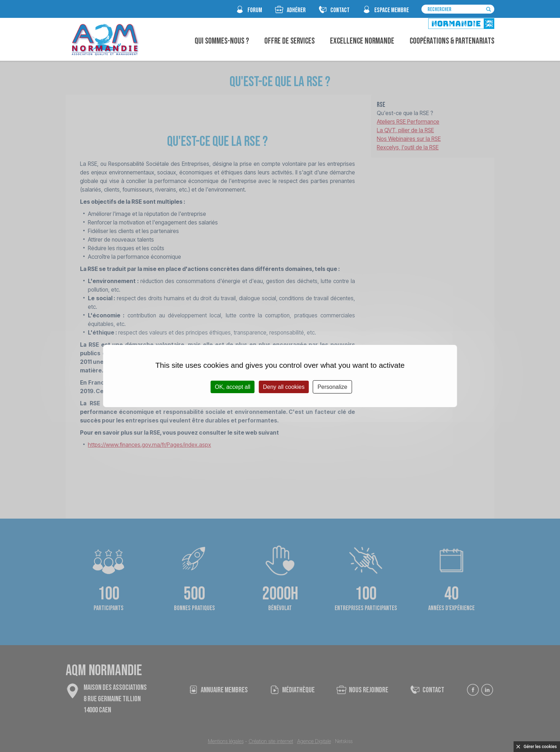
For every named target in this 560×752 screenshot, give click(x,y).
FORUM (255, 10)
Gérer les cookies (540, 747)
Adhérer (296, 10)
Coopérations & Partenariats (452, 41)
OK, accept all (232, 387)
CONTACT (340, 10)
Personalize (332, 387)
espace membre (392, 10)
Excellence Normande (362, 41)
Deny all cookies (284, 387)
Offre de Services (289, 41)
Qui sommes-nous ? (222, 41)
